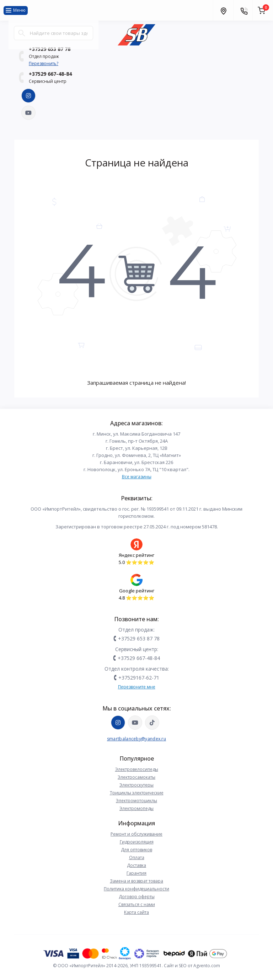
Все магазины (137, 477)
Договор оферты (137, 897)
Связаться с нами (137, 904)
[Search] (22, 33)
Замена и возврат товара (136, 881)
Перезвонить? (44, 63)
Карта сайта (136, 912)
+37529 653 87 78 (139, 638)
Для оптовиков (136, 850)
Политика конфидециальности (136, 889)
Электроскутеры (136, 785)
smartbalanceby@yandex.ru (136, 739)
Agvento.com (207, 966)
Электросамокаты (136, 777)
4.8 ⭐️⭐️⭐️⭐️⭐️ (136, 598)
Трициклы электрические (137, 793)
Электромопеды (136, 808)
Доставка (136, 865)
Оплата (137, 857)
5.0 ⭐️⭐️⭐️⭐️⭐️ (136, 562)
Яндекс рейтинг (136, 555)
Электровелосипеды (137, 769)
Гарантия (136, 873)
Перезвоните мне (137, 687)
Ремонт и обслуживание (136, 834)
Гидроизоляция (137, 842)
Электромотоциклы (136, 801)
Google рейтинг (137, 591)
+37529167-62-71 (139, 678)
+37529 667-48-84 (50, 74)
